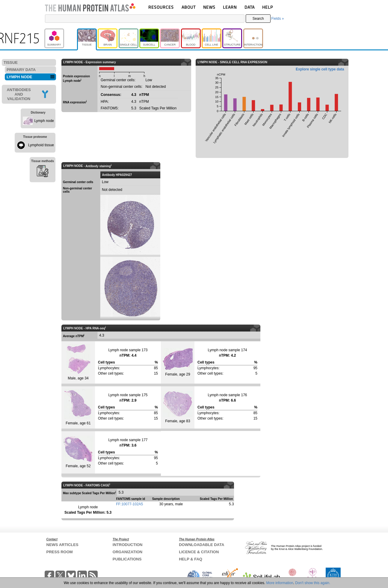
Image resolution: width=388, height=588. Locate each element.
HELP (268, 7)
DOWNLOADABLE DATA (201, 545)
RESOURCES (161, 7)
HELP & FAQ (191, 559)
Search (258, 19)
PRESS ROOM (60, 552)
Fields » (277, 19)
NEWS (209, 7)
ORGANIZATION (127, 552)
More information (280, 583)
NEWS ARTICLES (62, 545)
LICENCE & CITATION (199, 552)
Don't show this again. (313, 583)
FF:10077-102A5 (129, 504)
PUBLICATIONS (127, 559)
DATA (250, 7)
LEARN (230, 7)
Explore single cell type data (320, 69)
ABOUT (189, 7)
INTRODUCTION (128, 545)
